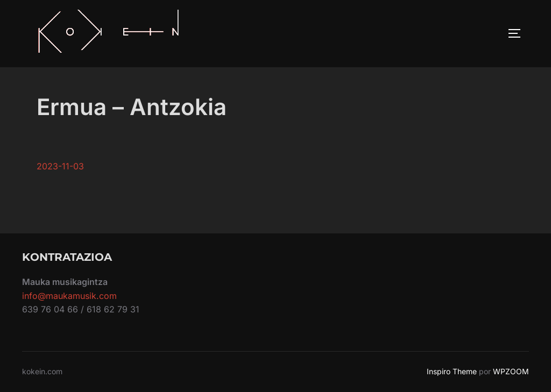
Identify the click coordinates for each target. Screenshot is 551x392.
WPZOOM (511, 371)
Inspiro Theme (452, 371)
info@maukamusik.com (69, 296)
